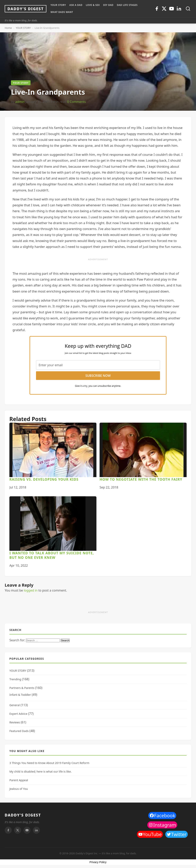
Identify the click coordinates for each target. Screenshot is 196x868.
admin (20, 102)
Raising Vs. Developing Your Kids (44, 479)
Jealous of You (19, 789)
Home (8, 28)
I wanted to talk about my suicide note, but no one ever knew (52, 555)
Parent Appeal (19, 780)
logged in (31, 590)
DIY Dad (108, 5)
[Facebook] (157, 9)
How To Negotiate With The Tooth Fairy (141, 479)
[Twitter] (164, 9)
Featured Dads (19, 731)
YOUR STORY (58, 5)
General (15, 705)
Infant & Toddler (20, 695)
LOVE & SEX (93, 5)
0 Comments (76, 102)
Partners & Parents (22, 688)
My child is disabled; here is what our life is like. (40, 772)
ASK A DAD (76, 5)
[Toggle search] (188, 9)
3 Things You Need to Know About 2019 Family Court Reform (49, 763)
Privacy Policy (98, 862)
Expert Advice (18, 714)
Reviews (15, 722)
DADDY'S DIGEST (23, 815)
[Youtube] (172, 9)
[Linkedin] (179, 9)
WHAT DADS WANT (62, 12)
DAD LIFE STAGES (127, 5)
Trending (15, 679)
